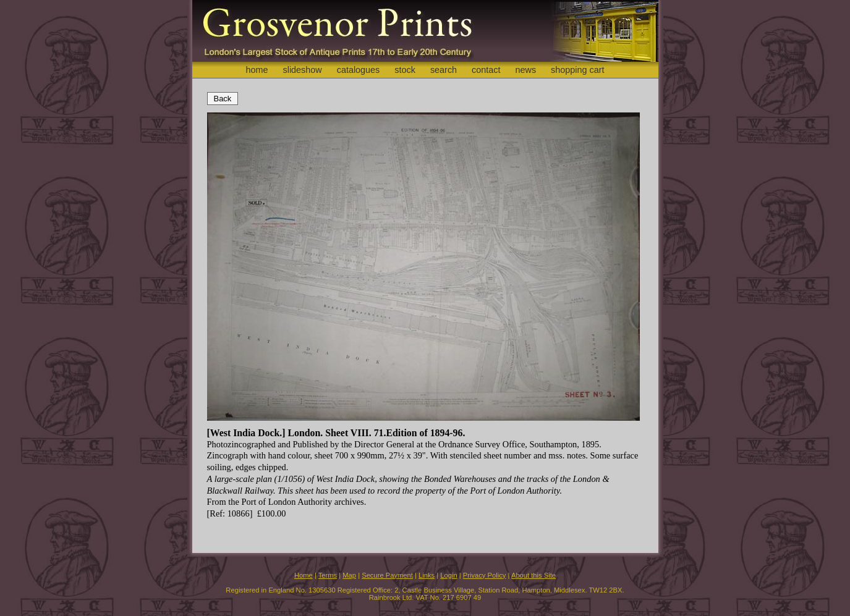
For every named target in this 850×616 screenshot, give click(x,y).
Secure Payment (387, 575)
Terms (328, 575)
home (257, 70)
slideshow (302, 70)
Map (349, 575)
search (444, 70)
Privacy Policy (485, 575)
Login (448, 575)
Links (427, 575)
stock (405, 70)
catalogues (359, 70)
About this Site (533, 575)
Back (223, 99)
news (526, 70)
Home (304, 575)
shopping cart (577, 70)
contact (486, 70)
